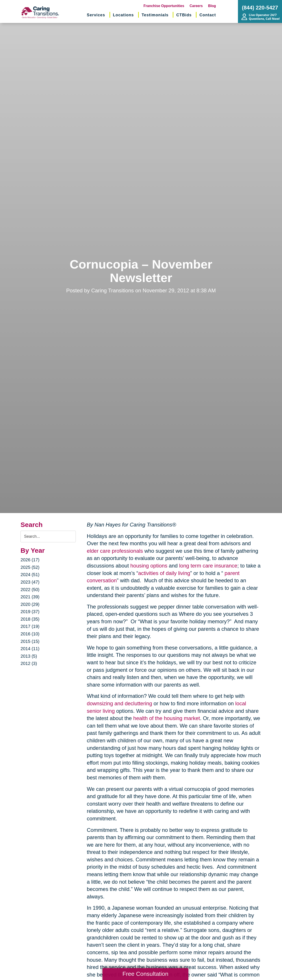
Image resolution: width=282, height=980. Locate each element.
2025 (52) (30, 567)
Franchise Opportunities (164, 6)
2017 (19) (30, 626)
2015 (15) (30, 641)
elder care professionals (115, 551)
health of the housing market (167, 718)
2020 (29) (30, 604)
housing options (149, 566)
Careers (196, 6)
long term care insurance (208, 566)
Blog (212, 6)
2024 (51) (30, 575)
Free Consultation (145, 974)
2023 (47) (30, 582)
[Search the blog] (48, 537)
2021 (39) (30, 597)
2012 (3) (29, 663)
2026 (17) (30, 560)
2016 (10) (30, 634)
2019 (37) (30, 612)
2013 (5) (29, 656)
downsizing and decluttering (119, 703)
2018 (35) (30, 619)
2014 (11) (30, 649)
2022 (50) (30, 590)
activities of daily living (164, 573)
